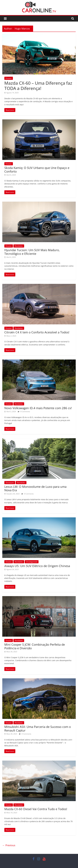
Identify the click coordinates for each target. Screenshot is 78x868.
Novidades (19, 246)
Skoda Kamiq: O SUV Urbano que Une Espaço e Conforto (37, 169)
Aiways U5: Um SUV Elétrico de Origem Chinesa (37, 566)
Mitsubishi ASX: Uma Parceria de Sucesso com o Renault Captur (38, 728)
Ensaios (9, 78)
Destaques (10, 483)
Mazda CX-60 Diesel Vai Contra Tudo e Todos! (36, 809)
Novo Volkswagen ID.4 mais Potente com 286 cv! (38, 408)
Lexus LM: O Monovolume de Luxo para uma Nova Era (35, 488)
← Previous (9, 845)
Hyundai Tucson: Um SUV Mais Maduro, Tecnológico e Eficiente (32, 252)
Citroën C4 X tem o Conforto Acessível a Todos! (37, 332)
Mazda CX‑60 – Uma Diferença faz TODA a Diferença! (38, 86)
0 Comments (24, 412)
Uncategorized (32, 562)
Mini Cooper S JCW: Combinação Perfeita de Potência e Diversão (35, 646)
